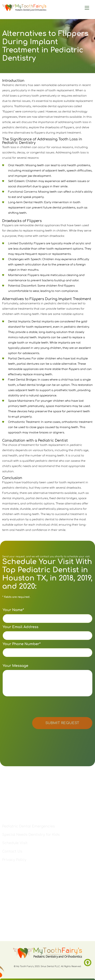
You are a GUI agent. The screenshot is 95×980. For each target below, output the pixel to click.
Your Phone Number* (47, 650)
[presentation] (25, 707)
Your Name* (47, 615)
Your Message (47, 680)
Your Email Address (47, 632)
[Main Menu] (79, 8)
